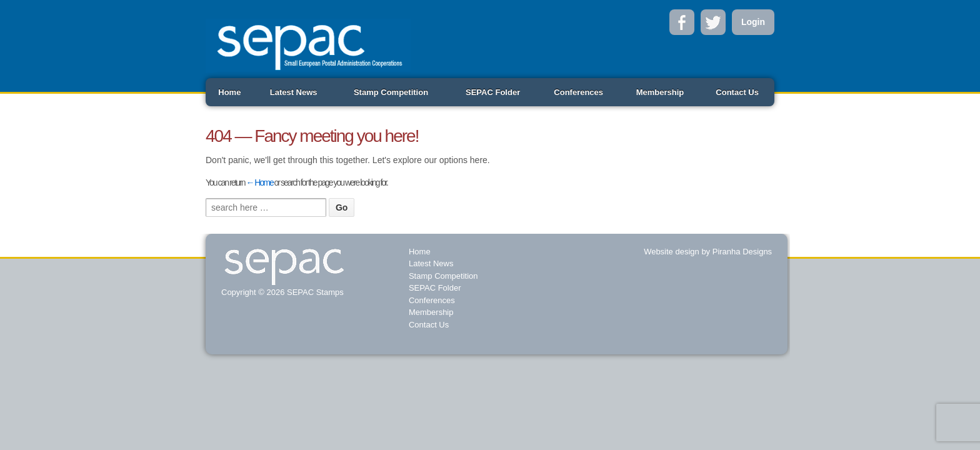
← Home (259, 182)
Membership (660, 92)
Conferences (578, 92)
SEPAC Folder (493, 92)
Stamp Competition (391, 92)
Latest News (294, 92)
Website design (672, 252)
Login (753, 22)
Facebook (682, 22)
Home (229, 92)
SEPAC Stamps (314, 292)
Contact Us (737, 92)
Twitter (713, 22)
